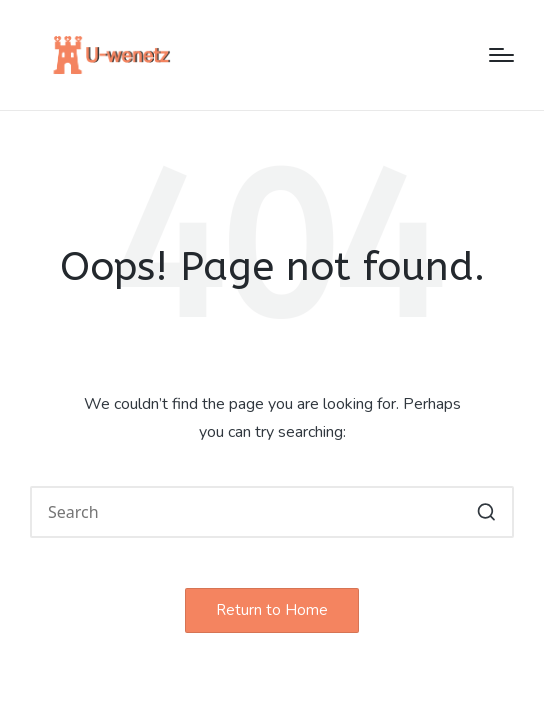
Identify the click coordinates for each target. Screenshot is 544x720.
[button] (486, 512)
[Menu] (501, 55)
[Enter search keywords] (272, 512)
